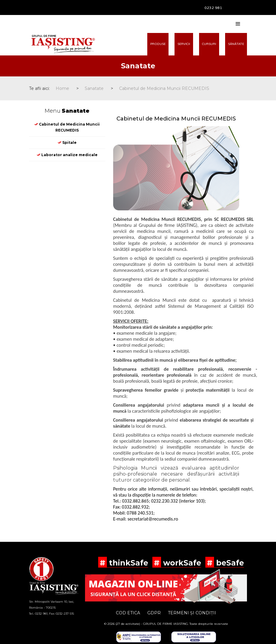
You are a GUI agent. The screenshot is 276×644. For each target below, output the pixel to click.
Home (62, 88)
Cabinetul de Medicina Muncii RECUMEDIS (164, 88)
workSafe (181, 563)
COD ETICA (128, 613)
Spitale (67, 142)
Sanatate (94, 88)
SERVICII (184, 44)
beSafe (229, 563)
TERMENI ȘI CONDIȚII (192, 613)
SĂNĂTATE (236, 44)
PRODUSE (158, 44)
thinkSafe (128, 563)
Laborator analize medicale (67, 155)
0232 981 (213, 8)
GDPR (154, 613)
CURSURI (209, 44)
